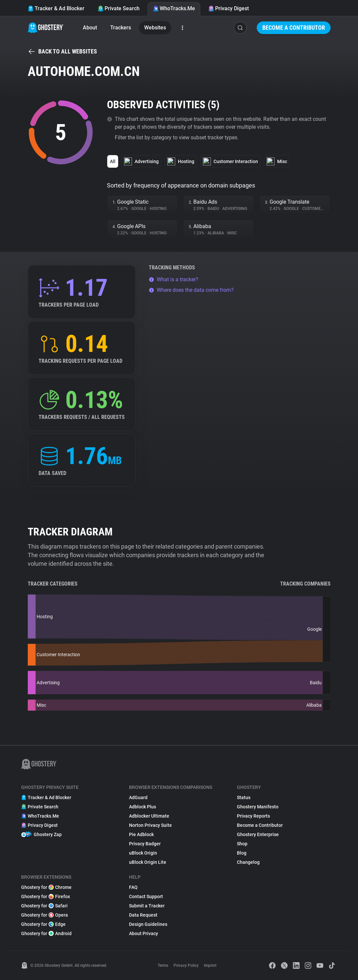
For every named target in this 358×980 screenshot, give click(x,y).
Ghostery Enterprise (258, 834)
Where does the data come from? (191, 290)
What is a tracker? (174, 279)
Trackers (121, 28)
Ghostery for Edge (43, 924)
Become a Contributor (294, 28)
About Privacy (144, 933)
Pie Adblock (141, 834)
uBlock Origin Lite (148, 862)
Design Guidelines (148, 924)
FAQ (133, 887)
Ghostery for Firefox (46, 896)
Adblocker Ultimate (149, 816)
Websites (155, 28)
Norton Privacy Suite (150, 825)
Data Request (143, 915)
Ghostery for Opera (45, 915)
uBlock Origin (143, 853)
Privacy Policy (186, 965)
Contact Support (146, 896)
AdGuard (138, 797)
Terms (163, 965)
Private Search (119, 8)
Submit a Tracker (147, 906)
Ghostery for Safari (44, 906)
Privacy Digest (228, 8)
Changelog (248, 862)
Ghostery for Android (46, 933)
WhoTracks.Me (174, 8)
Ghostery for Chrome (46, 887)
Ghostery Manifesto (258, 807)
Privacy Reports (253, 816)
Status (244, 797)
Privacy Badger (145, 844)
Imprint (210, 965)
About (90, 28)
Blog (242, 853)
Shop (242, 844)
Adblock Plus (143, 807)
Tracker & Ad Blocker (56, 8)
